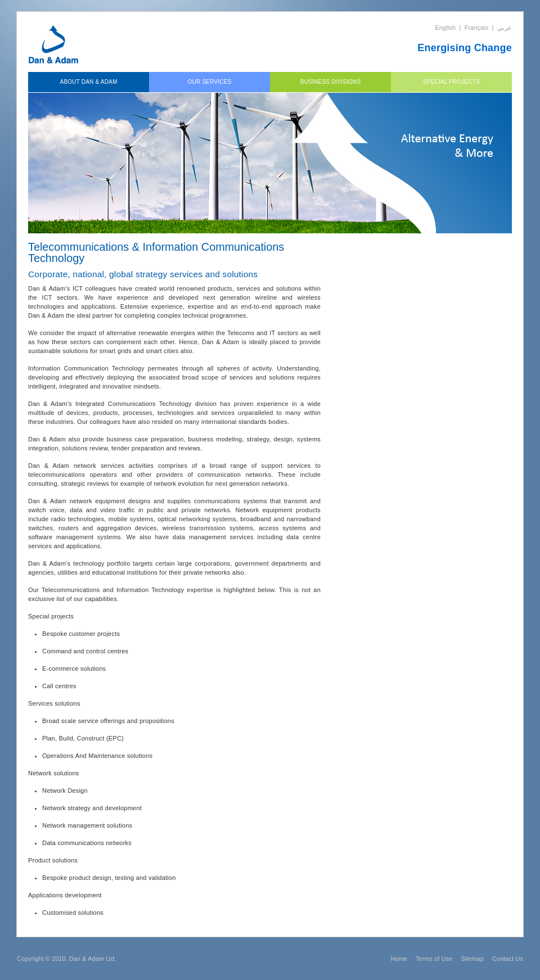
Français (477, 28)
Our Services (210, 82)
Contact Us (508, 959)
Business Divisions (331, 82)
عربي (505, 28)
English (446, 28)
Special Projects (451, 82)
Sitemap (472, 959)
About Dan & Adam (89, 82)
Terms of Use (434, 959)
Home (399, 959)
